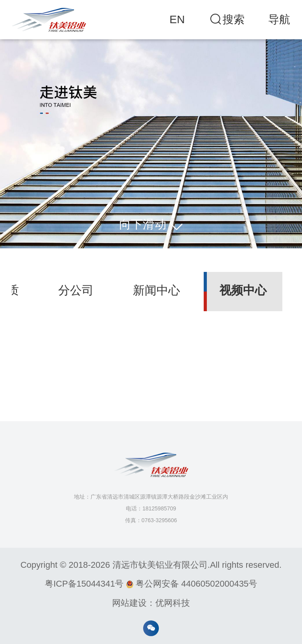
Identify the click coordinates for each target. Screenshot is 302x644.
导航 (279, 19)
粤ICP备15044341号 (84, 584)
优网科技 (173, 603)
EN (177, 19)
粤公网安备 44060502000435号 (192, 584)
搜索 (226, 20)
